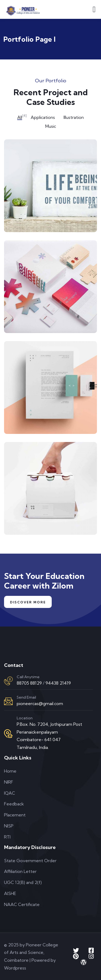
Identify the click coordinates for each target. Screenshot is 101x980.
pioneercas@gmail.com (40, 703)
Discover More (28, 602)
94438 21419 (58, 683)
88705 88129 (29, 683)
